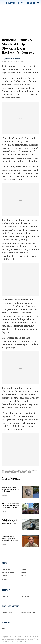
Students (24, 569)
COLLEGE (23, 576)
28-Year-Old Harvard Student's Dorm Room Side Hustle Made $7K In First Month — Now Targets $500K (10, 538)
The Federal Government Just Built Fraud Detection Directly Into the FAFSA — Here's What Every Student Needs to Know (10, 522)
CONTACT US (25, 596)
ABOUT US (5, 596)
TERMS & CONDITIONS (28, 612)
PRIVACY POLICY (7, 612)
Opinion (5, 579)
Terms (36, 639)
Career (5, 576)
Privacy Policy (23, 641)
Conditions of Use (10, 641)
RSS (3, 628)
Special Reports (8, 572)
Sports (23, 572)
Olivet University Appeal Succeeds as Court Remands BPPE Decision (10, 489)
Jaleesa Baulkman (12, 59)
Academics (6, 569)
